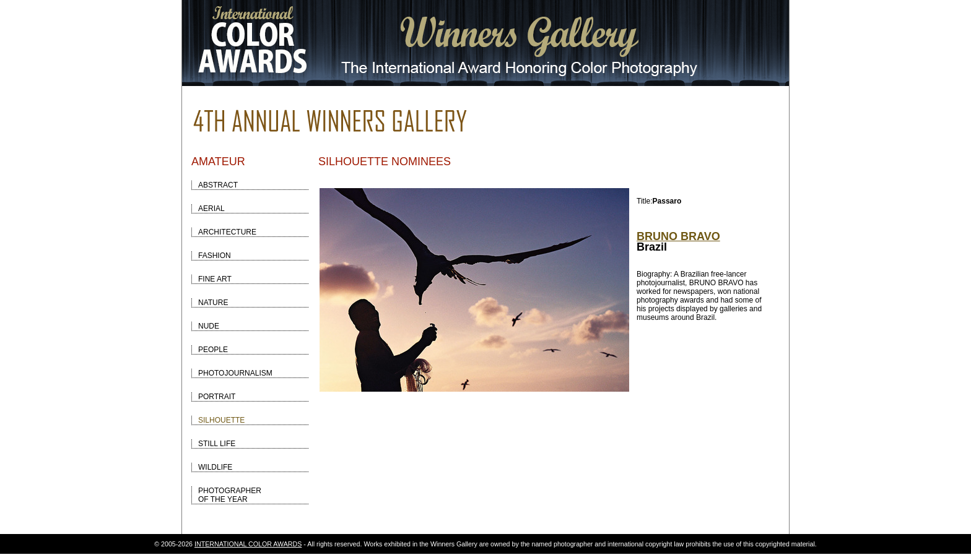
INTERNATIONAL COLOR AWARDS (248, 544)
